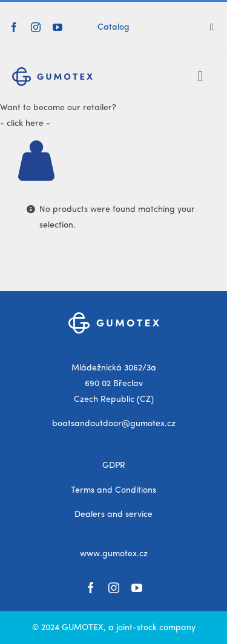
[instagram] (36, 27)
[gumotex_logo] (52, 71)
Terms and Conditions (113, 490)
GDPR (114, 465)
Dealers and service (113, 514)
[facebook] (14, 27)
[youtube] (58, 27)
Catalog (113, 27)
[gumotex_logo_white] (114, 317)
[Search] (216, 27)
